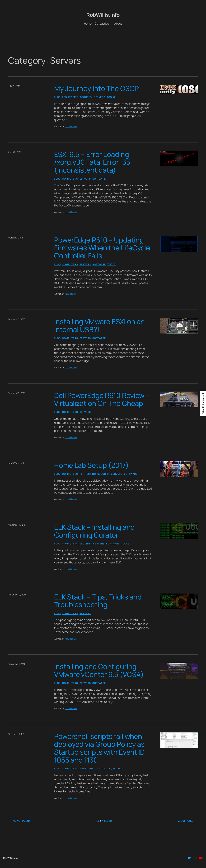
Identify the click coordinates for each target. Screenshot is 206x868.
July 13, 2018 (14, 86)
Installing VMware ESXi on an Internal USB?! (99, 326)
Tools (111, 97)
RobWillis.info (103, 15)
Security (86, 97)
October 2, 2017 (16, 734)
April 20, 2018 (15, 152)
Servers (100, 97)
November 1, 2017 (16, 664)
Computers (70, 179)
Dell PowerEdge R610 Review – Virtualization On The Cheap (102, 399)
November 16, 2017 (17, 525)
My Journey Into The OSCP (96, 89)
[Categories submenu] (110, 24)
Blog (57, 97)
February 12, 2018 (17, 393)
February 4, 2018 (16, 463)
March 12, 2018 (15, 238)
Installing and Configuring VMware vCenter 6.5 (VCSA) (99, 671)
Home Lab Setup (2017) (91, 465)
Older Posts (188, 821)
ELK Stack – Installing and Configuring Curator (94, 531)
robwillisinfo (71, 126)
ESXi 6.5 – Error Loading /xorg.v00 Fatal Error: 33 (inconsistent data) (92, 162)
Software (99, 179)
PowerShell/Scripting (95, 769)
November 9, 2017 (17, 595)
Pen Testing (70, 97)
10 (110, 821)
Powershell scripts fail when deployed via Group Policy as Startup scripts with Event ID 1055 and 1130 (99, 748)
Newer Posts (19, 821)
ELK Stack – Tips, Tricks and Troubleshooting (98, 601)
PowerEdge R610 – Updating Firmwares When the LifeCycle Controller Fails (102, 248)
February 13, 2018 (17, 319)
